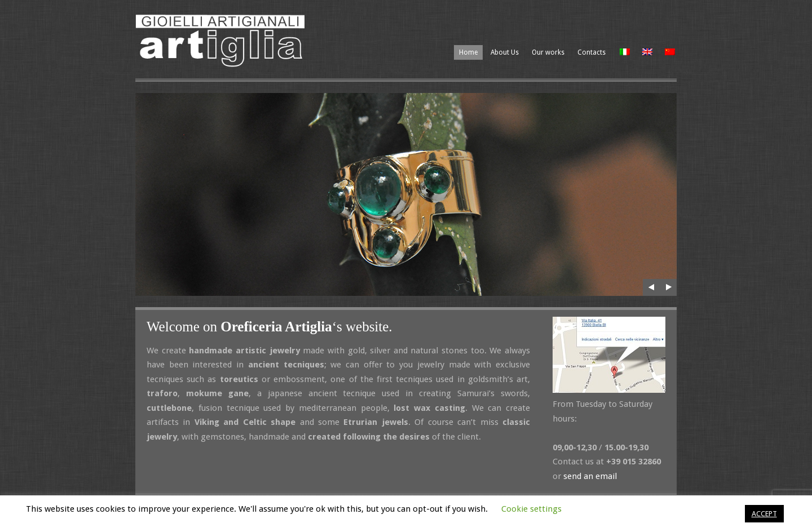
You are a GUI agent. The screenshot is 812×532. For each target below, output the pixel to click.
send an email (590, 476)
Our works (548, 52)
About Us (505, 52)
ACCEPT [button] (764, 514)
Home (468, 52)
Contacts (592, 52)
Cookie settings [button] (531, 509)
